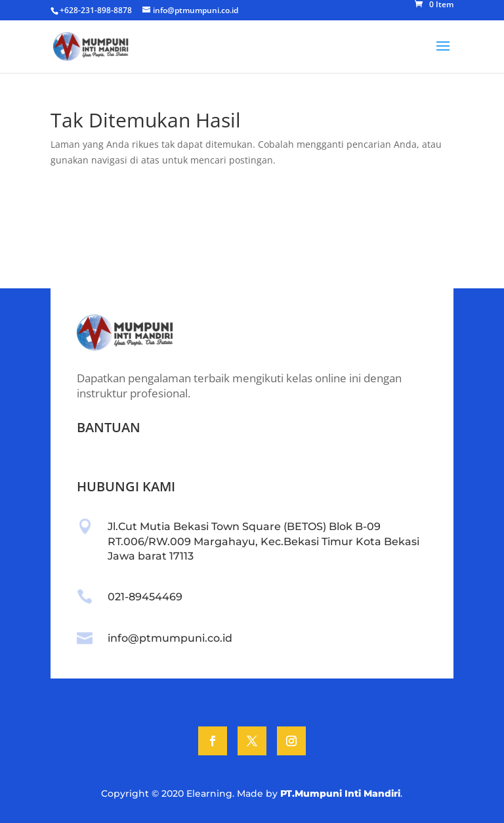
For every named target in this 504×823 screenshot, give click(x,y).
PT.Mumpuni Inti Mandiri (340, 793)
